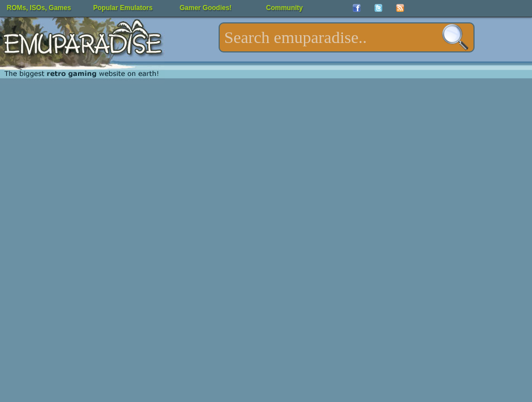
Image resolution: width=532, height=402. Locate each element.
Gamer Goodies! (205, 8)
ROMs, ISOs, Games (39, 8)
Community (284, 8)
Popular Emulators (123, 8)
